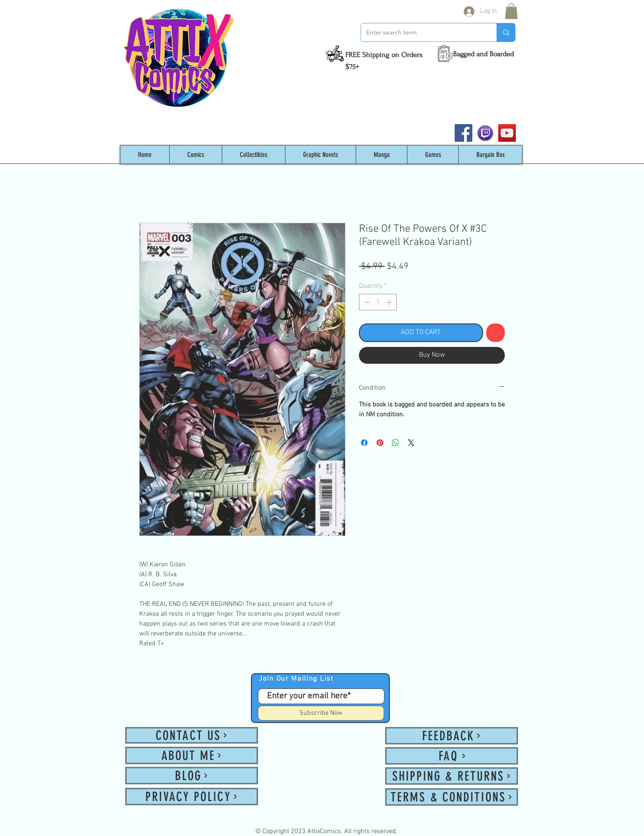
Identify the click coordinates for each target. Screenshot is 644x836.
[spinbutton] (378, 302)
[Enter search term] (423, 32)
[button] (511, 11)
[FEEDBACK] (452, 736)
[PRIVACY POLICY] (192, 797)
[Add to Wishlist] (496, 333)
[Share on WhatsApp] (396, 443)
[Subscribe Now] (321, 713)
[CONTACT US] (192, 735)
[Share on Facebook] (364, 443)
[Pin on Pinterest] (380, 443)
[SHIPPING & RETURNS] (452, 776)
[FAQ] (452, 756)
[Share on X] (411, 443)
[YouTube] (507, 133)
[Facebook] (463, 133)
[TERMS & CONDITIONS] (452, 797)
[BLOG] (192, 776)
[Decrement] (366, 302)
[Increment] (390, 302)
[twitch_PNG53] (485, 133)
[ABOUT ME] (192, 755)
